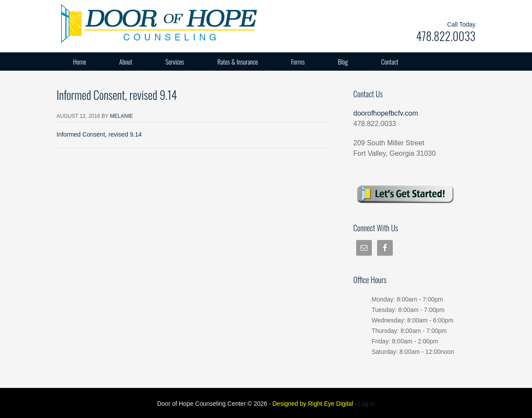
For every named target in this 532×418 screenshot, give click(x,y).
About (126, 62)
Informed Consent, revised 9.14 (99, 134)
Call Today (461, 24)
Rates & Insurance (238, 62)
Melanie (122, 116)
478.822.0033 (446, 36)
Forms (298, 62)
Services (175, 62)
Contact (390, 62)
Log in (367, 404)
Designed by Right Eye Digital (314, 404)
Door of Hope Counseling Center (144, 22)
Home (80, 62)
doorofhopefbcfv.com (386, 113)
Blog (343, 62)
